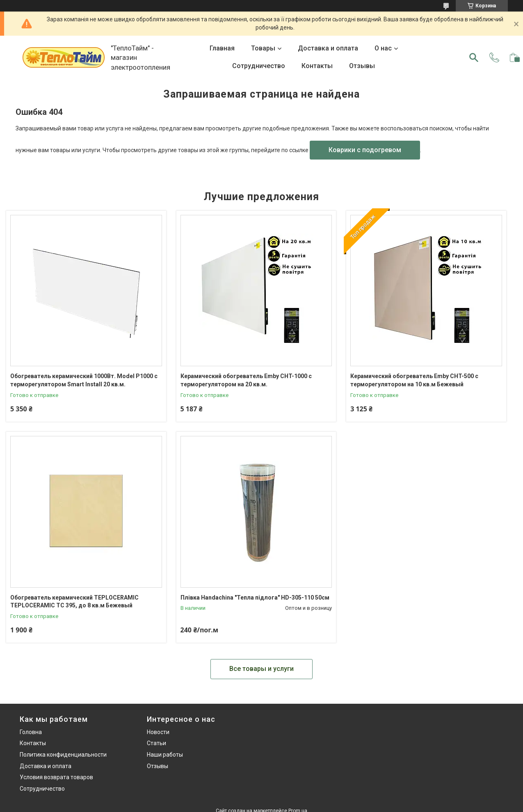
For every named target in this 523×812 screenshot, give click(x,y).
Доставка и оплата (328, 48)
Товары (263, 48)
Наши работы (165, 755)
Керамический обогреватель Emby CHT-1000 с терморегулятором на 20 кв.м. (246, 380)
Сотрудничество (259, 66)
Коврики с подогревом (365, 150)
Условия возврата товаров (56, 777)
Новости (158, 732)
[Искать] (474, 57)
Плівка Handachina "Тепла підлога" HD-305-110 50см (255, 598)
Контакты (317, 66)
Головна (31, 732)
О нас (383, 48)
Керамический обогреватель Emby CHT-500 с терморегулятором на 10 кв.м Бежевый (414, 380)
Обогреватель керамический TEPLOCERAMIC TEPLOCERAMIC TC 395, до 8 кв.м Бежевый (74, 602)
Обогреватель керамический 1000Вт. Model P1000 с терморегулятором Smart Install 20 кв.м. (84, 380)
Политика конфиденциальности (63, 755)
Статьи (156, 743)
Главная (222, 48)
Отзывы (362, 66)
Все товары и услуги (261, 669)
